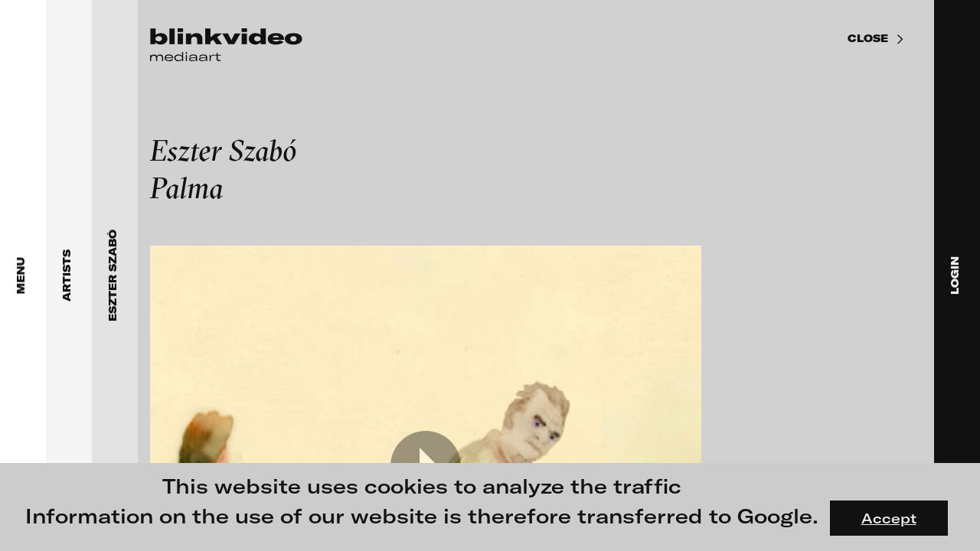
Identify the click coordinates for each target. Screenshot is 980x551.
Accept (889, 518)
